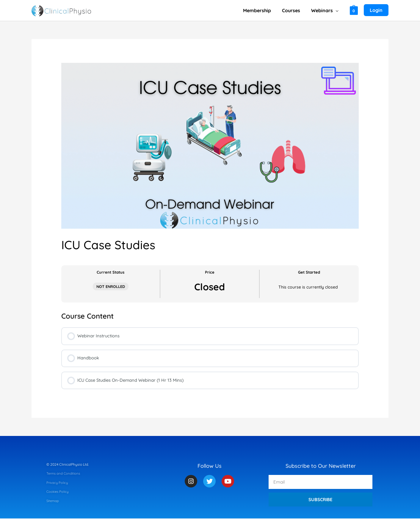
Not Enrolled (111, 286)
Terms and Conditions (64, 474)
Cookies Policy (58, 492)
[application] (336, 10)
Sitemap (53, 501)
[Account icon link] (376, 10)
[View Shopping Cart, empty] (354, 10)
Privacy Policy (58, 483)
